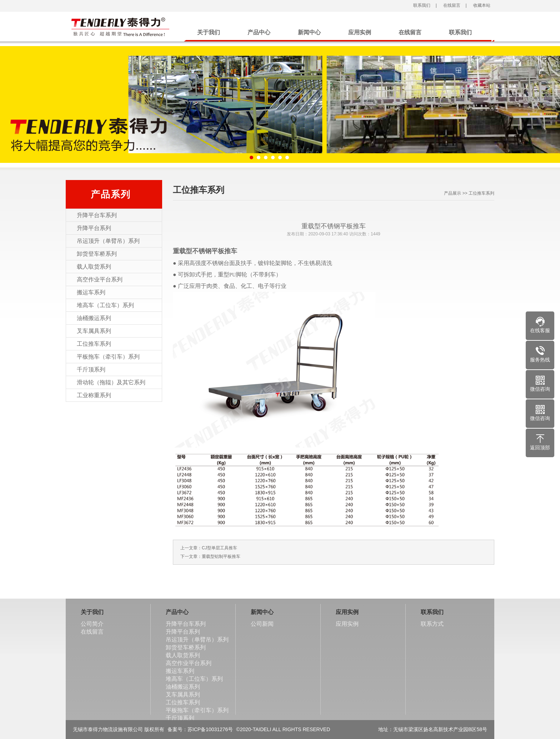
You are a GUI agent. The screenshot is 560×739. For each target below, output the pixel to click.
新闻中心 (309, 32)
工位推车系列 (94, 344)
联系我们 (421, 5)
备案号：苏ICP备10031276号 (200, 729)
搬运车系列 (91, 292)
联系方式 (432, 624)
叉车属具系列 (94, 331)
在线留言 (451, 5)
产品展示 (452, 193)
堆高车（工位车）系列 (105, 305)
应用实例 (360, 32)
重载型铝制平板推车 (221, 556)
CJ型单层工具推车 (219, 548)
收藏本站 (481, 5)
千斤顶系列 (91, 369)
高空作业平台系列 (100, 279)
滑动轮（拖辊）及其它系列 (111, 382)
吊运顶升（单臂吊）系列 (108, 241)
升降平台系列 (94, 228)
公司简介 (92, 624)
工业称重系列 (94, 395)
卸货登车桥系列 (97, 254)
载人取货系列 (94, 267)
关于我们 (209, 32)
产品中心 (259, 32)
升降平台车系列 (97, 215)
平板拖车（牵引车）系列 (108, 357)
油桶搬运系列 (94, 318)
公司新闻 (262, 624)
